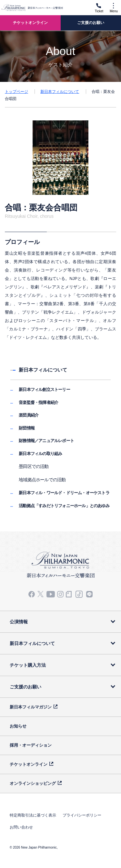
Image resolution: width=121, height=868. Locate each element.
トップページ (16, 92)
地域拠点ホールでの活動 (42, 480)
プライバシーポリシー (82, 815)
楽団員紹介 (29, 415)
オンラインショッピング (33, 783)
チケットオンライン (29, 764)
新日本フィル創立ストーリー (44, 389)
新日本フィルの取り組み (40, 454)
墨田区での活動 (34, 466)
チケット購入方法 (28, 665)
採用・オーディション (31, 745)
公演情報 (19, 622)
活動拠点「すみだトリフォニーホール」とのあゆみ (64, 506)
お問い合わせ (21, 827)
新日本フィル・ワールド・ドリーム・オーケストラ (64, 493)
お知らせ (18, 726)
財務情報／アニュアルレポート (46, 441)
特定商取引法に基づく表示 (33, 815)
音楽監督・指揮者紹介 (38, 402)
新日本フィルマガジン (31, 707)
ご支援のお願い (25, 687)
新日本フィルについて (60, 92)
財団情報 (27, 428)
